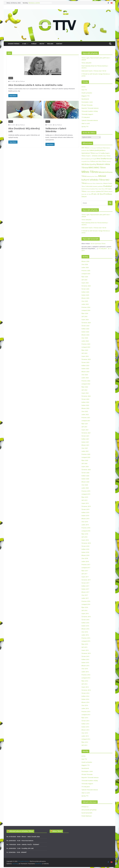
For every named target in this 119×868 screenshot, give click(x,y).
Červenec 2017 (86, 580)
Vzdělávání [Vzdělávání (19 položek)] (93, 191)
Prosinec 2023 (86, 344)
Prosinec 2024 (86, 307)
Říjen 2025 (85, 277)
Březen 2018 (85, 555)
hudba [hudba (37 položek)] (103, 153)
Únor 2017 (85, 595)
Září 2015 (84, 647)
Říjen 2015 (85, 644)
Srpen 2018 (85, 540)
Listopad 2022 (86, 384)
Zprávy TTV (85, 127)
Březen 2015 (85, 666)
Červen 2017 (85, 583)
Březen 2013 (85, 730)
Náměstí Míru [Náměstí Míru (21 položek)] (99, 183)
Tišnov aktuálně (86, 63)
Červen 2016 (85, 620)
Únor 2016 (85, 632)
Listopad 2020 (86, 457)
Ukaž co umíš (86, 123)
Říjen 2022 (85, 387)
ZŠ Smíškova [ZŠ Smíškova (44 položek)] (108, 194)
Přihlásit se (85, 807)
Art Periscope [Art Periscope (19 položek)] (93, 148)
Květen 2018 (85, 549)
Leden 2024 (85, 341)
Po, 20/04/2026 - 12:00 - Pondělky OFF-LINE (20, 848)
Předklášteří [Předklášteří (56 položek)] (108, 186)
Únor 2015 (85, 669)
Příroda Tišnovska (87, 105)
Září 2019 (84, 500)
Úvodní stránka (14, 44)
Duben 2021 (85, 442)
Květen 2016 (85, 623)
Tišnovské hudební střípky (90, 111)
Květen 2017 (85, 586)
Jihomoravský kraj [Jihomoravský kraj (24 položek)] (86, 159)
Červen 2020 (85, 473)
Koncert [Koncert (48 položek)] (109, 159)
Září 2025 (84, 280)
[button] (27, 44)
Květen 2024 (85, 329)
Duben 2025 (85, 295)
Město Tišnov (57, 831)
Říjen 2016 (85, 607)
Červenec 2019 (86, 506)
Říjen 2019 (85, 497)
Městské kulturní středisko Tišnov (21, 831)
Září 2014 (84, 684)
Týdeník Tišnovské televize (90, 120)
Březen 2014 (85, 702)
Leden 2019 (85, 525)
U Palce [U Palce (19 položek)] (88, 191)
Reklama (50, 44)
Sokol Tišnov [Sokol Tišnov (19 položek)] (102, 189)
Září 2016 (84, 610)
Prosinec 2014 (86, 675)
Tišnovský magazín (87, 114)
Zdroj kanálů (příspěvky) (89, 810)
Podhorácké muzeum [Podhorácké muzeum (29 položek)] (91, 186)
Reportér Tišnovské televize (90, 108)
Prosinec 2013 (86, 712)
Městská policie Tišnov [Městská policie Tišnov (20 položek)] (92, 176)
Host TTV (84, 90)
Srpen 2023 (85, 356)
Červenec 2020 (86, 470)
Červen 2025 (85, 289)
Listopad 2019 (86, 494)
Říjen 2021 (85, 424)
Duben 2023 (85, 369)
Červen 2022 (85, 399)
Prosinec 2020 (86, 454)
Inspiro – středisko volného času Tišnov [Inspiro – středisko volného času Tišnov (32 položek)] (98, 156)
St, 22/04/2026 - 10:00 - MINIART (17, 852)
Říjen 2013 (85, 718)
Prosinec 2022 (86, 381)
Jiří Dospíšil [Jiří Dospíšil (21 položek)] (94, 159)
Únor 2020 (85, 485)
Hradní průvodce (87, 93)
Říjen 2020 (85, 460)
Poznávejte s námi (87, 102)
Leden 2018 (85, 561)
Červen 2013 (85, 721)
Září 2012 (84, 745)
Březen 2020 (85, 482)
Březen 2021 (85, 445)
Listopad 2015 (86, 641)
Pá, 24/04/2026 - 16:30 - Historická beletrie (20, 841)
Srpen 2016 (85, 614)
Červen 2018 (85, 546)
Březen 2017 (85, 592)
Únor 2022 (85, 411)
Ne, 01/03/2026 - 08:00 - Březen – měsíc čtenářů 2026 (23, 837)
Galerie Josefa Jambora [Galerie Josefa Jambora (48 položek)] (97, 150)
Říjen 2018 (85, 534)
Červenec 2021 (86, 433)
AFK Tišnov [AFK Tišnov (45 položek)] (85, 148)
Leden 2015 (85, 672)
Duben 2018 (85, 552)
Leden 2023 (85, 378)
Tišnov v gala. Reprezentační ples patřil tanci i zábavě (39, 4)
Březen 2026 (85, 261)
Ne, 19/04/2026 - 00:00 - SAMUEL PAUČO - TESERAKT (23, 844)
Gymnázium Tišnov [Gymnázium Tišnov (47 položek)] (88, 153)
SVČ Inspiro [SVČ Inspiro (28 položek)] (108, 189)
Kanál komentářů (87, 813)
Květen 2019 (85, 512)
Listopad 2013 (86, 715)
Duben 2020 (85, 479)
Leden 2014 (85, 708)
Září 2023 (84, 353)
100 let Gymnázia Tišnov (98, 244)
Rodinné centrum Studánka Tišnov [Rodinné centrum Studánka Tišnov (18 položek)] (90, 189)
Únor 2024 (85, 338)
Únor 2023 (85, 375)
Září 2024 (84, 316)
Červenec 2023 (86, 359)
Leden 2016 (85, 635)
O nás (24, 44)
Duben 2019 (85, 516)
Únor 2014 (85, 705)
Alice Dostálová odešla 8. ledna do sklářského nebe (35, 85)
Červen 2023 (85, 362)
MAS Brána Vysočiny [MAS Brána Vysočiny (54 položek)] (89, 164)
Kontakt (59, 44)
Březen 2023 (85, 372)
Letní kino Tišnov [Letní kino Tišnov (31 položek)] (101, 161)
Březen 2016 (85, 629)
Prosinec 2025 (86, 271)
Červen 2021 (85, 436)
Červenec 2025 (86, 286)
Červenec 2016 (86, 617)
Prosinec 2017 (86, 565)
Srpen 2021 (85, 430)
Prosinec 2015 (86, 638)
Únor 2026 (85, 264)
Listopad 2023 (86, 347)
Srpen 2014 (85, 687)
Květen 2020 (85, 476)
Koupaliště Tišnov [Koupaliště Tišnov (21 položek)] (86, 161)
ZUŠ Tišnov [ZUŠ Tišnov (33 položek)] (105, 191)
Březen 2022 (85, 408)
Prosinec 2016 (86, 601)
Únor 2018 (85, 558)
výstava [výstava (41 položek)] (98, 191)
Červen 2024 (85, 326)
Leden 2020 (85, 488)
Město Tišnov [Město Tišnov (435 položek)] (90, 172)
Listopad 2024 (86, 310)
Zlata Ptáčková (21, 81)
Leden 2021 (85, 451)
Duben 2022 (85, 405)
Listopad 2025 (86, 274)
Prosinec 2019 (86, 491)
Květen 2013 (85, 724)
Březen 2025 (85, 298)
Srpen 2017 (85, 577)
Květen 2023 (85, 365)
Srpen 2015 (85, 650)
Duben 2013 (85, 727)
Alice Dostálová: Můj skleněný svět (24, 130)
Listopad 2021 (86, 421)
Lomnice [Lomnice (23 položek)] (108, 161)
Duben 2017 (85, 589)
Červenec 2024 (86, 323)
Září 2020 (84, 463)
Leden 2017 (85, 598)
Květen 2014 (85, 696)
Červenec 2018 (86, 543)
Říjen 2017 (85, 571)
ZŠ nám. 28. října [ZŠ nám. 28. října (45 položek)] (97, 194)
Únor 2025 (85, 301)
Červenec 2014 (86, 690)
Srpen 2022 (85, 393)
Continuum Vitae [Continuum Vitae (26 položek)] (101, 148)
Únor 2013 (85, 733)
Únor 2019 (85, 522)
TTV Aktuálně (86, 117)
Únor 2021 (85, 448)
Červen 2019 (85, 509)
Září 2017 (84, 574)
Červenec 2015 (86, 653)
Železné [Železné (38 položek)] (84, 197)
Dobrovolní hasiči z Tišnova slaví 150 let (94, 71)
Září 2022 (84, 390)
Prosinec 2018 (86, 528)
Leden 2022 (85, 414)
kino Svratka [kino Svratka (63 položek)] (102, 158)
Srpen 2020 (85, 467)
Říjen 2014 (85, 681)
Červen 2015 (85, 656)
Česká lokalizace (87, 816)
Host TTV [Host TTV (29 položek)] (98, 153)
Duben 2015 (85, 663)
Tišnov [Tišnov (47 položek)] (84, 191)
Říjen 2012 (85, 742)
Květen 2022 (85, 402)
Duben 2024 (85, 332)
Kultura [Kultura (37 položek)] (93, 161)
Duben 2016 (85, 626)
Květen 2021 (85, 439)
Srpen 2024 (85, 320)
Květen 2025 (85, 292)
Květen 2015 (85, 659)
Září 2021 (84, 427)
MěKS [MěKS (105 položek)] (91, 167)
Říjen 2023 (85, 350)
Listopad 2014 (86, 678)
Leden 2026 (85, 267)
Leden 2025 (85, 304)
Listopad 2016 (86, 604)
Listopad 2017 (86, 568)
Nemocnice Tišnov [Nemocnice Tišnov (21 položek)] (91, 183)
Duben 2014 (85, 699)
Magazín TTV (85, 96)
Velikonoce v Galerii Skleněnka (56, 130)
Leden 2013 (85, 736)
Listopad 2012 (86, 739)
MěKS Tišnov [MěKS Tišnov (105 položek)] (100, 167)
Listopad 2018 (86, 531)
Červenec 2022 (86, 396)
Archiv (42, 44)
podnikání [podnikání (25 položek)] (100, 186)
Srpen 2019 (85, 503)
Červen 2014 (85, 693)
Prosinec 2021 (86, 418)
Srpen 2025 (85, 283)
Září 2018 (84, 537)
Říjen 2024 (85, 313)
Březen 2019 (85, 519)
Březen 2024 (85, 335)
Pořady (34, 44)
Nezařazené (85, 99)
